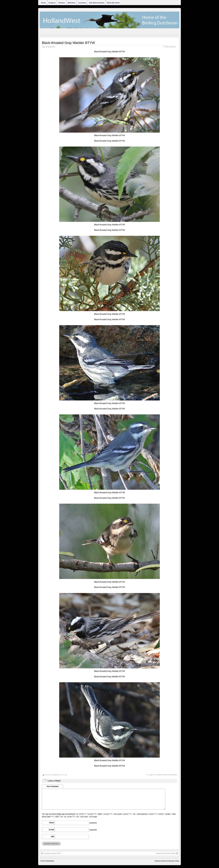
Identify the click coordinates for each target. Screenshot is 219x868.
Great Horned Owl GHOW (167, 853)
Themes (62, 3)
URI (52, 837)
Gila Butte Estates (97, 3)
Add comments (171, 47)
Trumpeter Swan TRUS (51, 853)
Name (52, 823)
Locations (82, 3)
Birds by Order (113, 3)
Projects (52, 3)
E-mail (51, 830)
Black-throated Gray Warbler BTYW (68, 43)
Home (43, 3)
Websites (71, 3)
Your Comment (52, 786)
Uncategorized (50, 47)
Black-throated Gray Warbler (167, 775)
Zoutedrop (56, 775)
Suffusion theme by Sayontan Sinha (167, 861)
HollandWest (50, 861)
